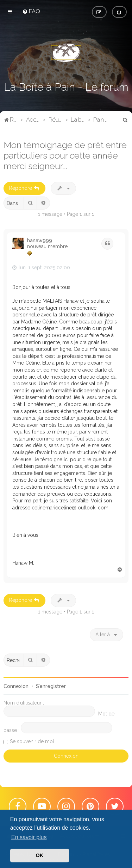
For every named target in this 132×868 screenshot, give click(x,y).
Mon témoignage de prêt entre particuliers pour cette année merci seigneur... (65, 155)
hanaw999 (40, 240)
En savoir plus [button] (29, 837)
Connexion (16, 686)
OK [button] (40, 855)
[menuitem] (31, 11)
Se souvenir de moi (32, 741)
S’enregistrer (51, 686)
